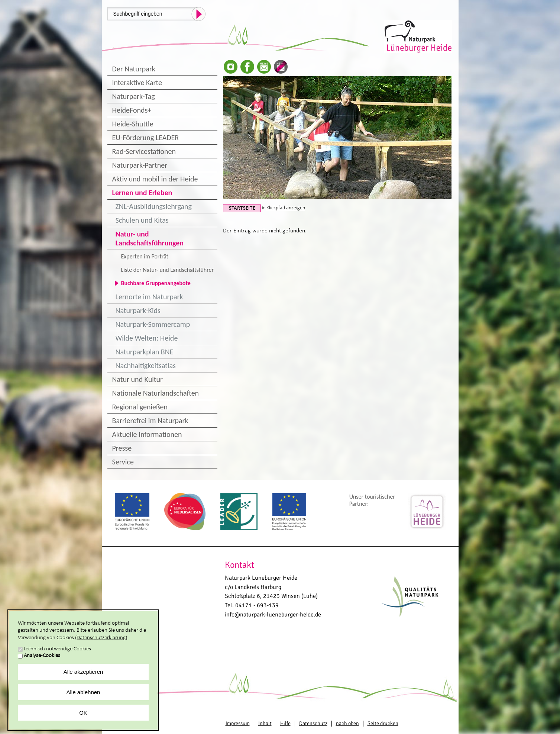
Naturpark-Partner (140, 165)
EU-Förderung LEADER (146, 138)
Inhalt (265, 723)
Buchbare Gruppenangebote (156, 283)
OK (83, 713)
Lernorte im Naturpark (149, 297)
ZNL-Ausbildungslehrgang (154, 206)
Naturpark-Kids (138, 310)
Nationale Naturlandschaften (156, 393)
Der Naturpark (134, 69)
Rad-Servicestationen (144, 151)
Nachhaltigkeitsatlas (146, 366)
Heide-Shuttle (133, 124)
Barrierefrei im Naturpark (150, 421)
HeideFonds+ (132, 110)
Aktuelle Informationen (147, 434)
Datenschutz (313, 723)
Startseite (242, 208)
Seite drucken (383, 723)
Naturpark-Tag (134, 96)
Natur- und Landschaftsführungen (150, 238)
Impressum (238, 723)
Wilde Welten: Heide (147, 338)
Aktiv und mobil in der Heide (155, 179)
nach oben (347, 723)
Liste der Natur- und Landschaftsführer (168, 270)
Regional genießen (140, 407)
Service (123, 462)
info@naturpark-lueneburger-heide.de (273, 615)
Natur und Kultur (137, 379)
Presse (122, 448)
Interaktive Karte (137, 83)
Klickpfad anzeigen (286, 208)
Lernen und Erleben (142, 193)
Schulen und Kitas (142, 220)
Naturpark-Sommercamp (153, 324)
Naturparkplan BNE (145, 352)
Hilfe (285, 723)
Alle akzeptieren (83, 672)
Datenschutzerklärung (101, 638)
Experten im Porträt (145, 256)
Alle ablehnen (83, 692)
